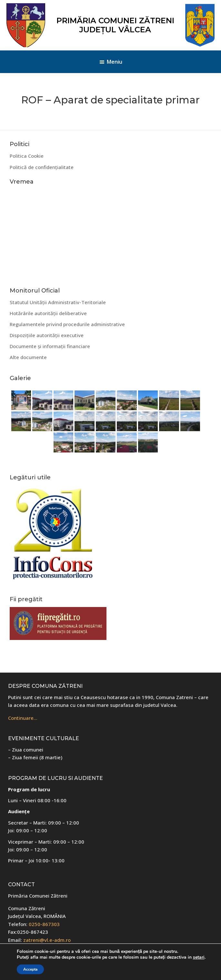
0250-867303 (44, 924)
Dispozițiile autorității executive (47, 335)
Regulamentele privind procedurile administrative (67, 324)
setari (199, 957)
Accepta (30, 969)
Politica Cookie (27, 156)
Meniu (115, 62)
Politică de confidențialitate (42, 167)
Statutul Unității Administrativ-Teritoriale (58, 302)
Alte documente (28, 357)
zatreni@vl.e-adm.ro (47, 940)
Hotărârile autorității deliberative (48, 313)
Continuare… (23, 718)
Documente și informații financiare (50, 346)
